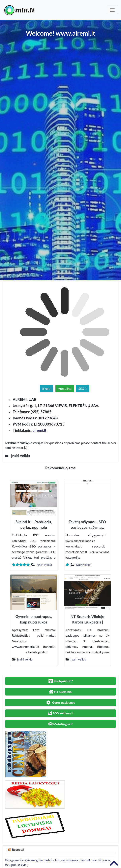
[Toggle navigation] (112, 10)
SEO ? (82, 388)
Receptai (18, 849)
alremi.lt (39, 430)
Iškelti (46, 388)
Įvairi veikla (44, 565)
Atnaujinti (65, 388)
